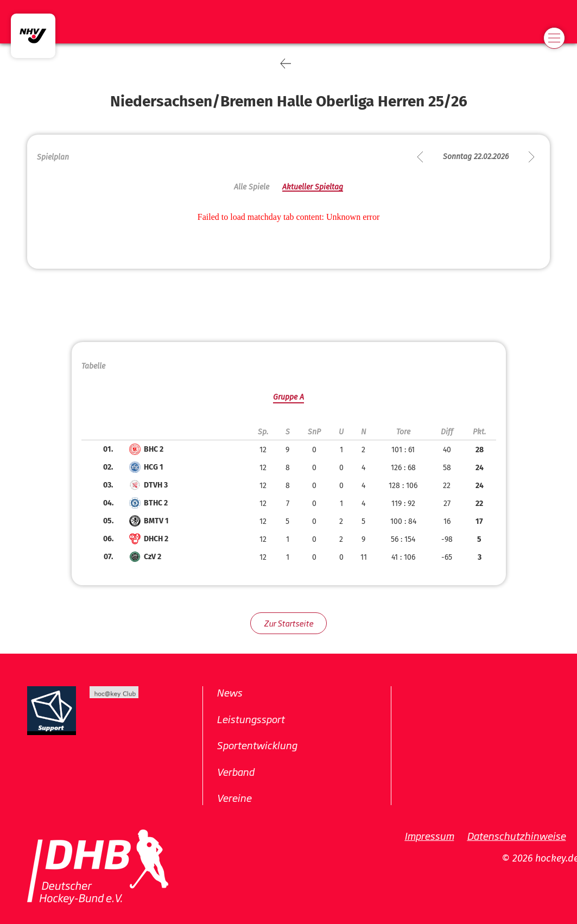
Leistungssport (251, 719)
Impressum (429, 836)
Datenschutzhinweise (516, 836)
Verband (235, 771)
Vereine (234, 798)
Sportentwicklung (257, 745)
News (229, 692)
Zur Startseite (288, 623)
